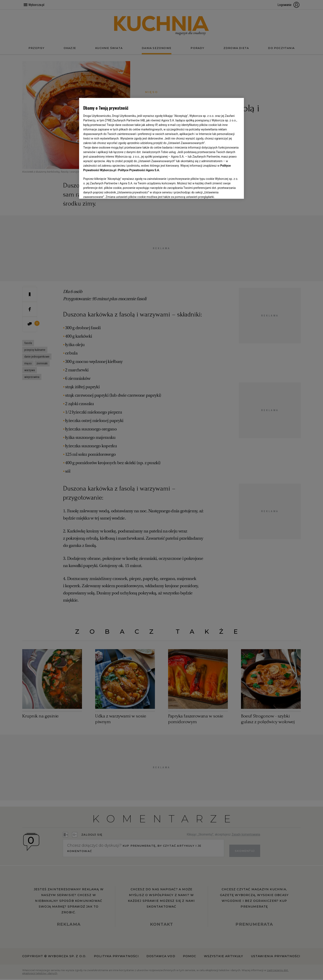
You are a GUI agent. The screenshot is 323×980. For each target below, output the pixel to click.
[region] (161, 148)
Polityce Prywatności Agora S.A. (139, 170)
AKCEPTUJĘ (226, 191)
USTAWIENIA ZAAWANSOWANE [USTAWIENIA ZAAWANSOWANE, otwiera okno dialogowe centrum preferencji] (110, 191)
